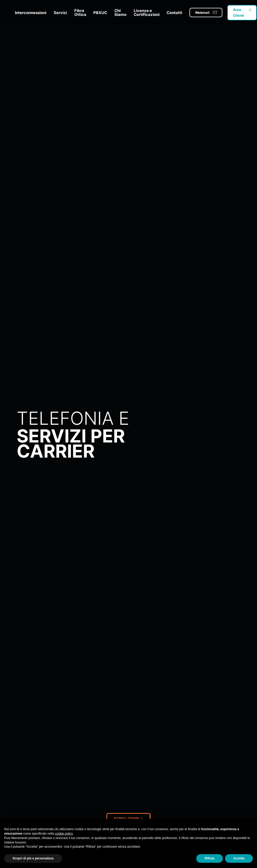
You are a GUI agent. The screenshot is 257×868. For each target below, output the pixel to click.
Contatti (174, 13)
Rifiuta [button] (209, 858)
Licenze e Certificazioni (147, 13)
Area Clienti (239, 13)
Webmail (202, 13)
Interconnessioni (31, 13)
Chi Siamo (120, 13)
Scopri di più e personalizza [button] (33, 858)
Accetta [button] (239, 858)
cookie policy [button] (64, 834)
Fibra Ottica (80, 13)
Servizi (60, 13)
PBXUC (100, 13)
